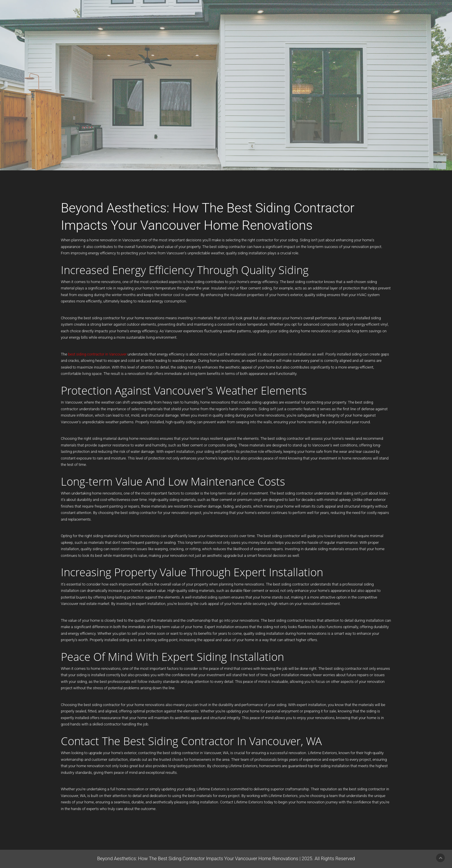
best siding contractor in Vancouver (97, 354)
